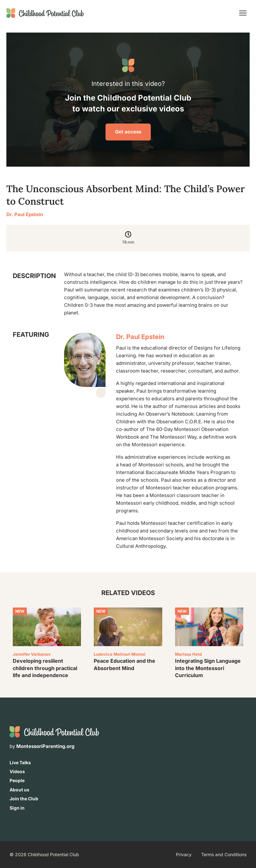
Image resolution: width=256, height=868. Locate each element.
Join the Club (24, 799)
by (42, 746)
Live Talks (20, 762)
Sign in (17, 808)
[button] (243, 13)
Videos (17, 771)
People (17, 780)
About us (19, 790)
